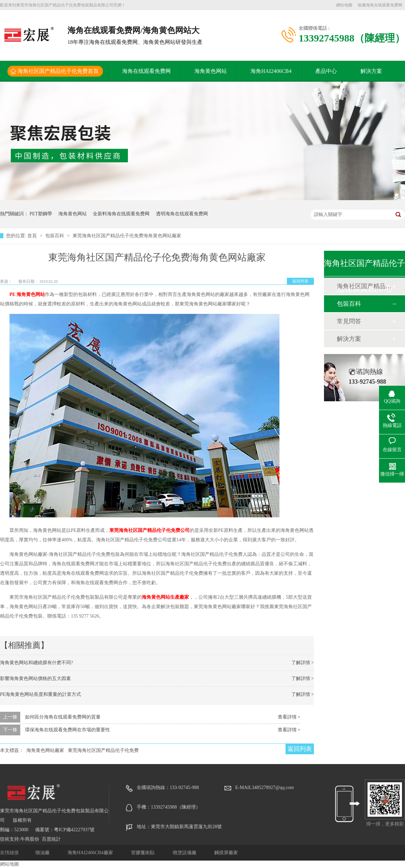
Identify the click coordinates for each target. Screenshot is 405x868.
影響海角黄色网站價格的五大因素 (35, 679)
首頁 (33, 236)
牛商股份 (30, 839)
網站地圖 (344, 5)
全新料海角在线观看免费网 (121, 214)
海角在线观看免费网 (146, 71)
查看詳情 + (289, 717)
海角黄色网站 (211, 71)
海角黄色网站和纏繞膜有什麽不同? (36, 663)
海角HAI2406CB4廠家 (91, 853)
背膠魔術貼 (143, 853)
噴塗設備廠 (185, 853)
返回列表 (300, 281)
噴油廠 (43, 853)
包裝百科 (55, 236)
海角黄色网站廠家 (45, 750)
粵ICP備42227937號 (74, 830)
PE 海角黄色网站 (27, 294)
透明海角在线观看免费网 (182, 214)
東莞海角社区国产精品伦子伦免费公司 (150, 530)
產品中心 (326, 71)
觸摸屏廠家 (226, 853)
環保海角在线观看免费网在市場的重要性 (67, 730)
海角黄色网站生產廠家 (165, 597)
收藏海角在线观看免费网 (380, 5)
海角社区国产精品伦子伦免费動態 (364, 286)
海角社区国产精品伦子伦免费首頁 (58, 71)
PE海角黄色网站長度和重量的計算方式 (40, 694)
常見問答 (349, 321)
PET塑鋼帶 (41, 214)
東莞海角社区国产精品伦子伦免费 (103, 750)
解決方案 (371, 71)
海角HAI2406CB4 (271, 71)
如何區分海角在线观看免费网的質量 (63, 717)
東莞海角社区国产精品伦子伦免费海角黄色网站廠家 (127, 236)
